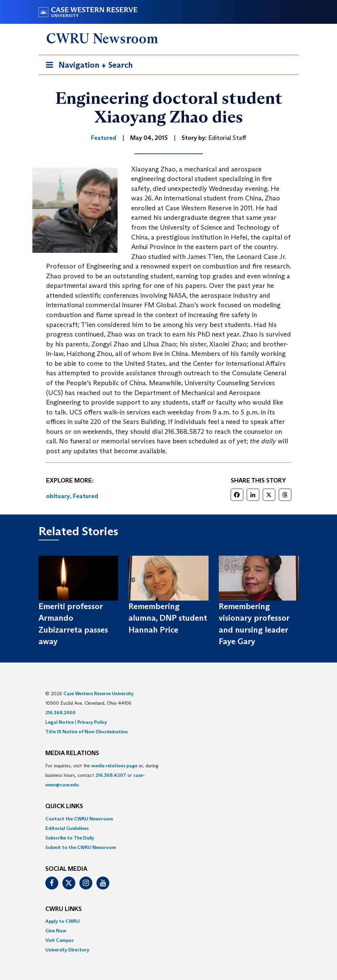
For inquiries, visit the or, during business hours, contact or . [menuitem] (102, 775)
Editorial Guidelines (67, 828)
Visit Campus (59, 940)
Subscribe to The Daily (70, 838)
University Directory (67, 950)
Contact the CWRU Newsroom (79, 819)
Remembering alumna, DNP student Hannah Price (168, 618)
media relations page (114, 766)
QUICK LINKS (64, 806)
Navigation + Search (87, 66)
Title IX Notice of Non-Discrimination (87, 732)
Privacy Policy (92, 722)
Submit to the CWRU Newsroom (81, 847)
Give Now (56, 931)
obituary (58, 496)
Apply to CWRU (63, 921)
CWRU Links (64, 909)
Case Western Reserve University (98, 693)
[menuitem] (169, 819)
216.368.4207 (111, 775)
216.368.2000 (60, 713)
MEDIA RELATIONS (72, 753)
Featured (86, 496)
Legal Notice (59, 722)
